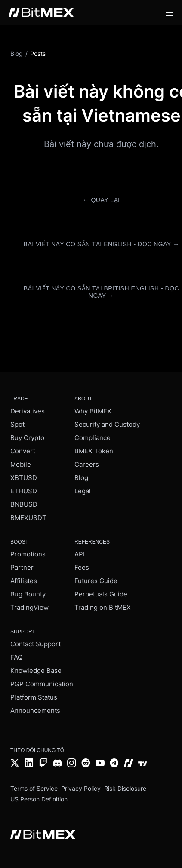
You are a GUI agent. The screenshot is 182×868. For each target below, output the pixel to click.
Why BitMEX (93, 411)
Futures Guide (96, 581)
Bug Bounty (28, 594)
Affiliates (24, 581)
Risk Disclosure (125, 788)
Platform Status (34, 697)
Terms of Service (34, 788)
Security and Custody (107, 424)
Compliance (93, 438)
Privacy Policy (81, 788)
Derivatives (28, 411)
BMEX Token (94, 451)
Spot (17, 424)
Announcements (35, 711)
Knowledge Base (36, 671)
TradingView (29, 607)
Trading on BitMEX (103, 607)
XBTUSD (24, 478)
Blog (81, 478)
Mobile (21, 464)
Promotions (28, 554)
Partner (22, 567)
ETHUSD (24, 491)
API (80, 554)
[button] (170, 12)
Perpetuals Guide (101, 594)
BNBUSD (24, 504)
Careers (87, 464)
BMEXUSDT (28, 518)
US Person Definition (39, 799)
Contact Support (35, 644)
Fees (82, 567)
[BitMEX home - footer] (43, 835)
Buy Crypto (27, 438)
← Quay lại (102, 200)
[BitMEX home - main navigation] (41, 12)
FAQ (16, 657)
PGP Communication (42, 684)
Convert (23, 451)
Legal (83, 491)
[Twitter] (15, 764)
